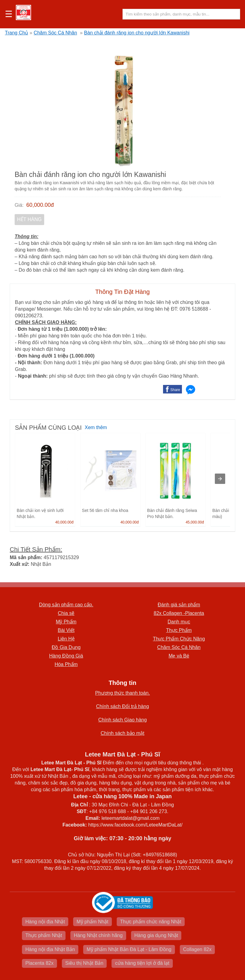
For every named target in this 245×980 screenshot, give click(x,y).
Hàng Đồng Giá (66, 656)
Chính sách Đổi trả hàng (122, 706)
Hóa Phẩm (66, 664)
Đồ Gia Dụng (66, 647)
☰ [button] (9, 14)
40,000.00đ (64, 522)
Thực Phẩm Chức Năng (179, 639)
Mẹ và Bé (179, 656)
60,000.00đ (40, 205)
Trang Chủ (16, 33)
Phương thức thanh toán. (122, 693)
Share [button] (175, 390)
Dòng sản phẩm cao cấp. (66, 605)
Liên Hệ (66, 639)
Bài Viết (66, 630)
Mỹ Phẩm (66, 622)
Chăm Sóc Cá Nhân (55, 33)
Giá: (19, 205)
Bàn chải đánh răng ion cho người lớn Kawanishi (137, 33)
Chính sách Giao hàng (122, 720)
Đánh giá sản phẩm (179, 605)
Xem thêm (96, 427)
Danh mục (179, 622)
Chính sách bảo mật (122, 733)
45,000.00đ (195, 522)
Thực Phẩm (179, 630)
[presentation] (220, 479)
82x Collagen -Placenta (179, 613)
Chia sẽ (66, 613)
